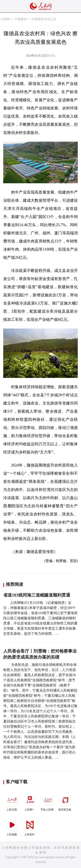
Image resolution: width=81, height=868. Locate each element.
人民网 (5, 19)
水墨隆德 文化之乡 (44, 19)
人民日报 (12, 802)
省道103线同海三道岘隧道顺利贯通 (37, 595)
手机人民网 (48, 802)
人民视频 (12, 827)
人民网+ (30, 802)
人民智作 (30, 827)
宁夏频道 (21, 19)
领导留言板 (65, 802)
